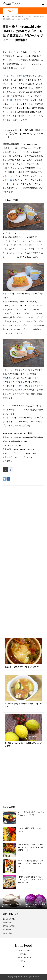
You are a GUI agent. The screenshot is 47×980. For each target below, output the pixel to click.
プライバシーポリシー (23, 958)
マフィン (29, 100)
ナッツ (20, 184)
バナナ (12, 180)
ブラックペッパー (35, 386)
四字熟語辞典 (7, 930)
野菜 (5, 378)
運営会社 (23, 961)
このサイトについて (23, 950)
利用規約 (23, 954)
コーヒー (11, 257)
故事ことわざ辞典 (9, 926)
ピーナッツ (8, 76)
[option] (12, 901)
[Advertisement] (23, 32)
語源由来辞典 (7, 922)
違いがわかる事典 (9, 919)
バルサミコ (20, 386)
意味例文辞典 (7, 933)
